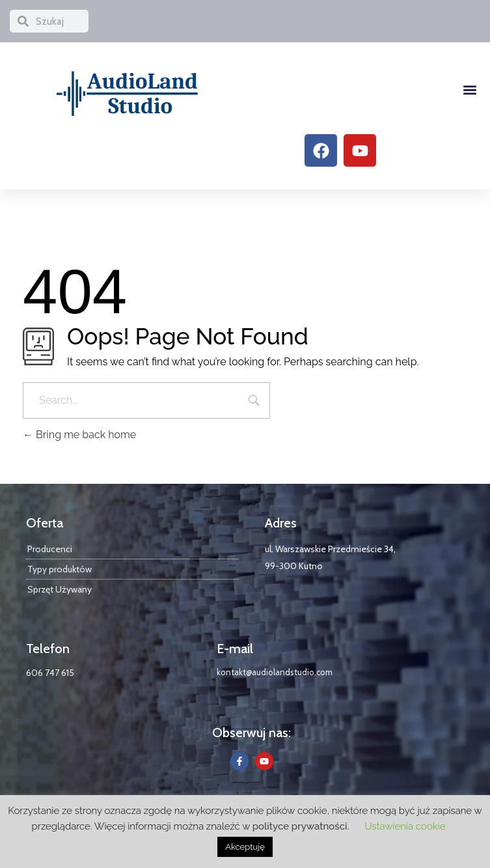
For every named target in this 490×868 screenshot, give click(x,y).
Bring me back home (79, 435)
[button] (470, 90)
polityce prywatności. (301, 826)
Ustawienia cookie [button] (405, 826)
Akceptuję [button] (245, 847)
